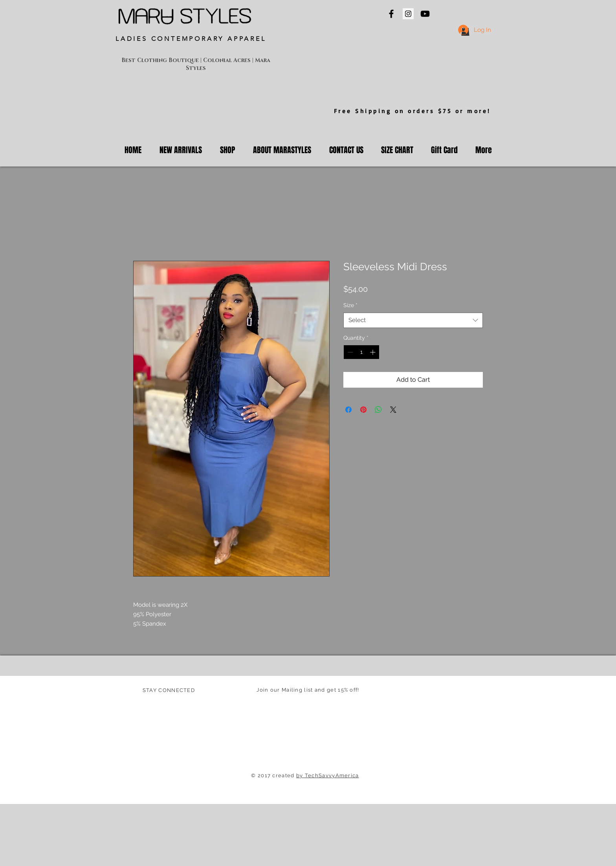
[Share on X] (393, 410)
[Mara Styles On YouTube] (425, 14)
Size (350, 305)
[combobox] (413, 320)
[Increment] (373, 352)
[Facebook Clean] (146, 709)
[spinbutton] (361, 352)
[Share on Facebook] (348, 410)
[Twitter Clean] (160, 709)
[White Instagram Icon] (175, 709)
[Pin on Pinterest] (363, 410)
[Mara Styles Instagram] (408, 14)
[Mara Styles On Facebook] (391, 14)
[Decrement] (349, 352)
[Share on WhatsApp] (378, 410)
